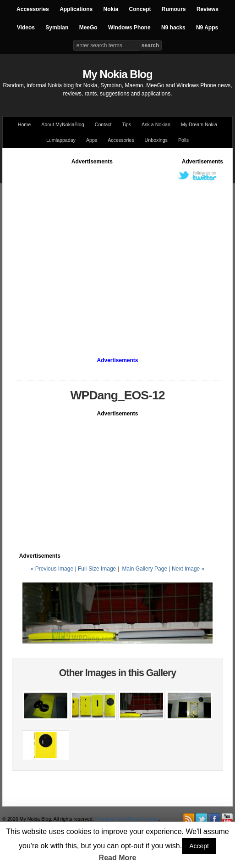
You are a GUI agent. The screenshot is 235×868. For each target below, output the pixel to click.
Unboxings (156, 140)
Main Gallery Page (145, 569)
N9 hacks (173, 28)
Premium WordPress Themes (127, 819)
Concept (140, 9)
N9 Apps (207, 28)
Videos (26, 28)
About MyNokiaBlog (63, 124)
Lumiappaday (61, 140)
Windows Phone (129, 28)
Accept (199, 846)
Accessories (33, 9)
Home (24, 124)
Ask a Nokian (156, 124)
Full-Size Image (97, 569)
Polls (183, 140)
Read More (118, 858)
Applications (76, 9)
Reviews (208, 9)
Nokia (111, 9)
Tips (126, 124)
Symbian (57, 28)
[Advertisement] (86, 252)
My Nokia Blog (117, 74)
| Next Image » (186, 569)
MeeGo (88, 28)
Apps (92, 140)
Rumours (174, 9)
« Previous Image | (54, 569)
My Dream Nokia (199, 124)
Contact (103, 124)
